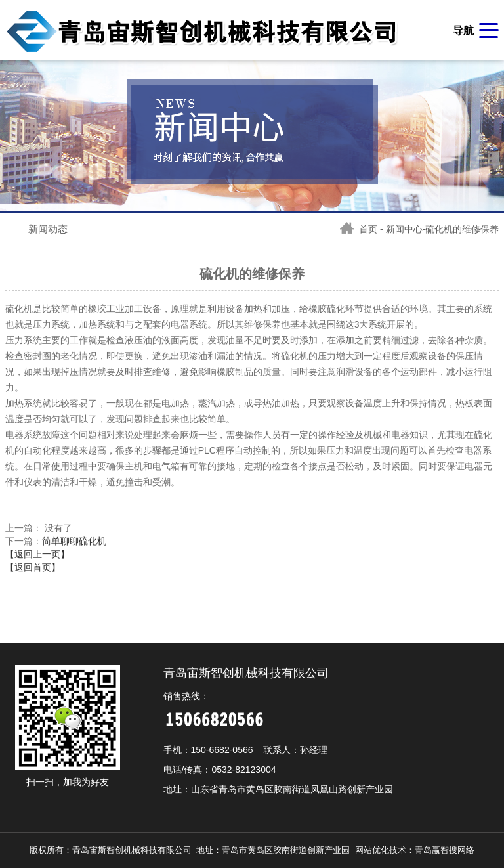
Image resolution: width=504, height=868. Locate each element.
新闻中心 (404, 229)
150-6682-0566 (222, 750)
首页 (359, 229)
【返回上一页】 (37, 554)
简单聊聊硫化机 (74, 541)
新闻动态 (48, 229)
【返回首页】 (33, 567)
